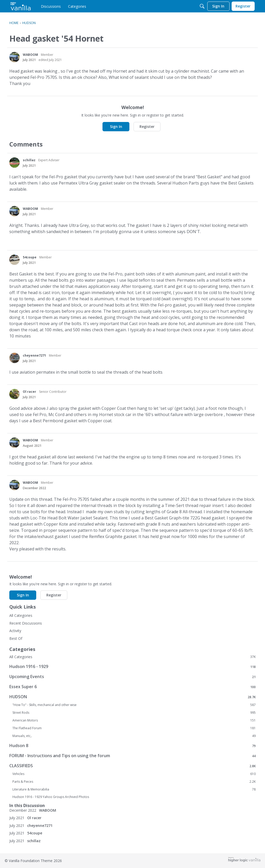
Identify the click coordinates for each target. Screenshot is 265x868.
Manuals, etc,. (134, 736)
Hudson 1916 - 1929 (132, 667)
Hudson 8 (132, 746)
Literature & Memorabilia (134, 789)
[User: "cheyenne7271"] (14, 358)
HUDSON (132, 697)
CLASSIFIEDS (132, 766)
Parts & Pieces (134, 782)
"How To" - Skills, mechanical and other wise (134, 705)
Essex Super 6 (132, 687)
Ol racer (30, 392)
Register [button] (147, 126)
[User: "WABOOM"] (14, 57)
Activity (15, 631)
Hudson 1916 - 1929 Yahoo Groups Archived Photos (51, 797)
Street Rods (134, 713)
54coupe (30, 257)
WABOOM (30, 55)
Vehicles (134, 774)
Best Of (16, 638)
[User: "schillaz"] (14, 163)
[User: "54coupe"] (14, 260)
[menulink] (51, 6)
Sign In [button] (116, 126)
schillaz (29, 160)
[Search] (202, 6)
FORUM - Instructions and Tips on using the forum (132, 756)
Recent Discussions (26, 623)
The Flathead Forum (134, 728)
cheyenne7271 (34, 355)
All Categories (21, 615)
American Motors (134, 720)
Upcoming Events (132, 677)
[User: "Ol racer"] (14, 394)
